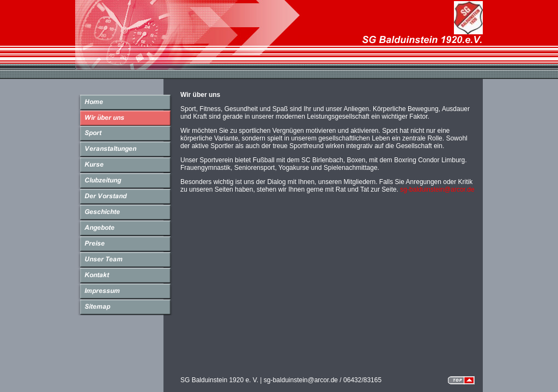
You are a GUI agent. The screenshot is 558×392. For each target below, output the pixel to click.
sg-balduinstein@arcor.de (437, 189)
